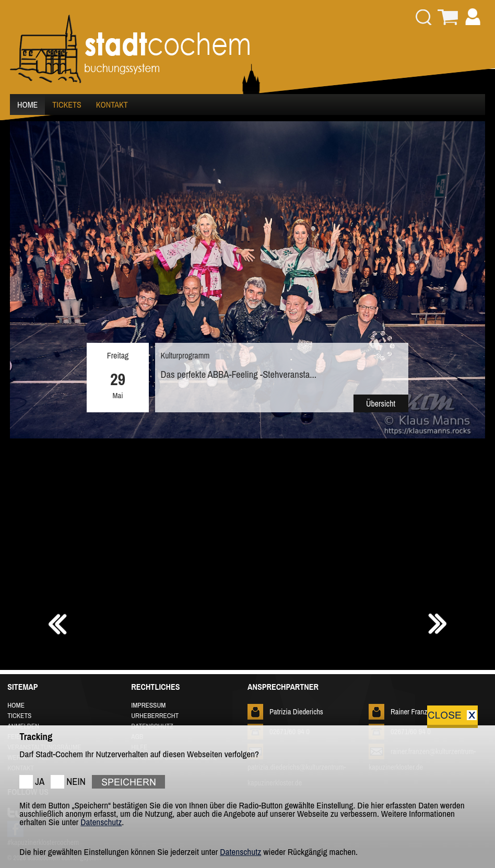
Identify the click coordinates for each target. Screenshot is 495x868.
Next (472, 359)
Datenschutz (101, 822)
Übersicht (381, 403)
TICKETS (67, 105)
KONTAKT (112, 105)
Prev (23, 359)
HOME (27, 105)
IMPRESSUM (148, 705)
